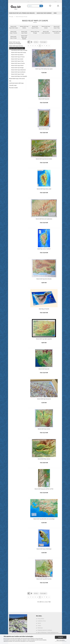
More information (61, 640)
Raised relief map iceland (17, 59)
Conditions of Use (42, 621)
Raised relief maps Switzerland (18, 70)
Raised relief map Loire (44, 369)
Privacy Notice (32, 641)
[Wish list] (50, 6)
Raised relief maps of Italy (17, 61)
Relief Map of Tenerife (44, 309)
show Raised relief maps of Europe (18, 50)
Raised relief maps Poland (17, 66)
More (55, 13)
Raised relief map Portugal (17, 68)
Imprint (39, 623)
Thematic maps (13, 85)
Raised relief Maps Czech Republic (18, 76)
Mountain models (13, 88)
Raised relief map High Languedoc (44, 339)
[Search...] (41, 6)
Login (55, 1)
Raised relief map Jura (44, 129)
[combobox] (36, 42)
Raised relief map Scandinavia (18, 72)
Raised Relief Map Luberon (44, 459)
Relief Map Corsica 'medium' (44, 249)
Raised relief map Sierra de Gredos (44, 159)
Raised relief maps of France (18, 57)
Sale (10, 81)
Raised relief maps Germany (44, 13)
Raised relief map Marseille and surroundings (44, 519)
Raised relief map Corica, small (44, 189)
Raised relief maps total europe (18, 53)
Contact (39, 626)
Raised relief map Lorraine (44, 429)
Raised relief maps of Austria (18, 63)
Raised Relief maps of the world (17, 79)
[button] (58, 6)
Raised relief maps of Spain (18, 74)
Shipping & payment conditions (45, 630)
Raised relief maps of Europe (16, 48)
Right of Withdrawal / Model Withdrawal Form (48, 633)
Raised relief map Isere (44, 99)
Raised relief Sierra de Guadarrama (44, 219)
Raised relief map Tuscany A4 (44, 399)
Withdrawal (40, 628)
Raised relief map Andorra (17, 55)
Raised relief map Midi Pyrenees (44, 579)
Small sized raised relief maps (16, 83)
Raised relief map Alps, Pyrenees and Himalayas (22, 13)
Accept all (61, 637)
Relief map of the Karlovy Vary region (44, 69)
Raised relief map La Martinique (44, 549)
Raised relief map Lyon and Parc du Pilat (44, 489)
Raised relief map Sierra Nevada (44, 279)
